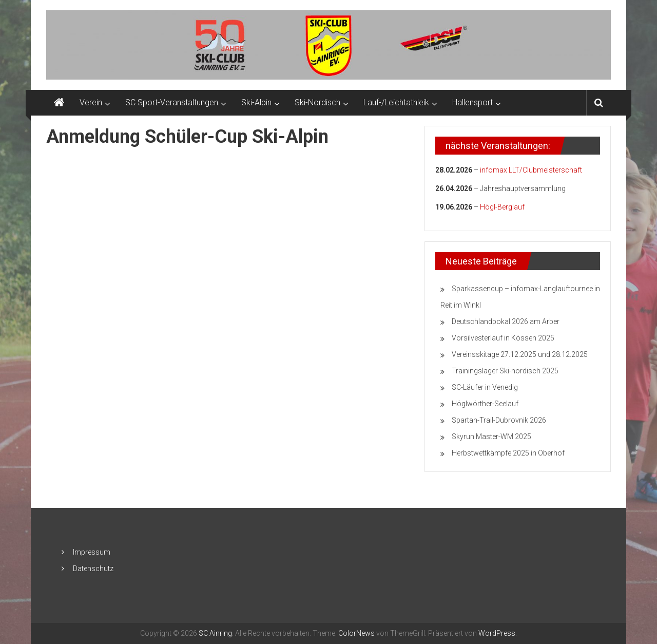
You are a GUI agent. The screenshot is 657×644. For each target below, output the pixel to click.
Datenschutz (93, 569)
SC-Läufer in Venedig (485, 387)
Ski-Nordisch (317, 102)
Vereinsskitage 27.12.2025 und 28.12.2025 (520, 354)
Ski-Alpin (256, 102)
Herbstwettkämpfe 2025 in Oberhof (508, 453)
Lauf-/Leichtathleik (396, 102)
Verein (91, 102)
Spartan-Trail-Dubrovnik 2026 (499, 420)
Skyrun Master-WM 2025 (491, 437)
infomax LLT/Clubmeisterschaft (531, 170)
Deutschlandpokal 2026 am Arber (506, 321)
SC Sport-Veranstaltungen (172, 102)
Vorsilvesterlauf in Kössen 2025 (503, 338)
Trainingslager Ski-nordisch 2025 (505, 371)
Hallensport (472, 102)
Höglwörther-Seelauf (485, 404)
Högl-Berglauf (502, 207)
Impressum (92, 552)
